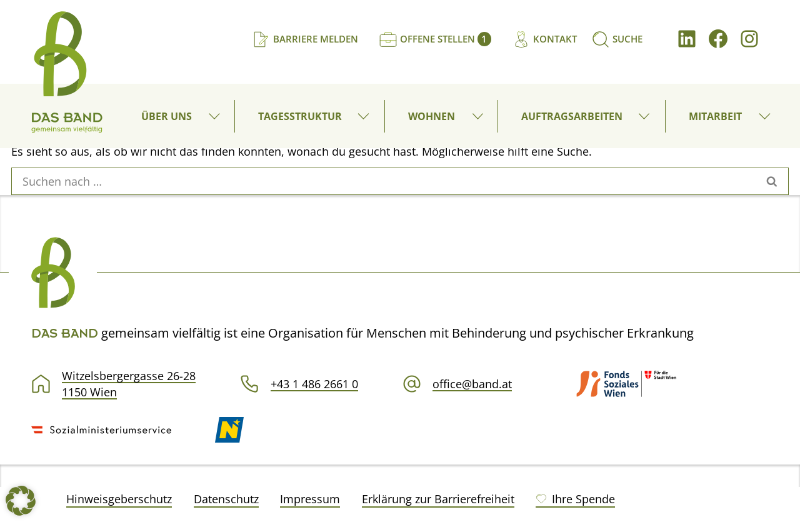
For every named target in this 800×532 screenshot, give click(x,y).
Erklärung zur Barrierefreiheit (438, 499)
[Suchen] (617, 39)
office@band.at (472, 384)
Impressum (310, 499)
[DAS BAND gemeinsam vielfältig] (67, 72)
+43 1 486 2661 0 (314, 384)
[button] (217, 116)
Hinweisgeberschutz (119, 499)
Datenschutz (226, 499)
